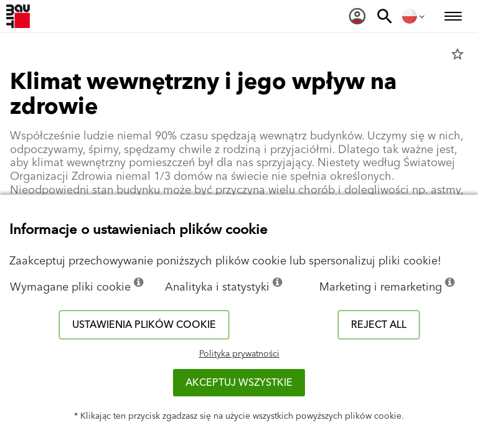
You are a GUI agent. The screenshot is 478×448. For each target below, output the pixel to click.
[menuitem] (357, 16)
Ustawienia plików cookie (144, 325)
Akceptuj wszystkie (239, 383)
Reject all (379, 325)
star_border (457, 54)
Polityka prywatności (239, 354)
